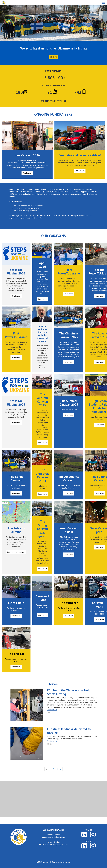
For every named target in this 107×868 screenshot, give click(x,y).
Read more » (52, 710)
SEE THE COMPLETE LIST (53, 101)
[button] (104, 3)
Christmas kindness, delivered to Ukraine (69, 731)
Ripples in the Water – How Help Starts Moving (69, 692)
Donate (53, 57)
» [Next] (61, 769)
